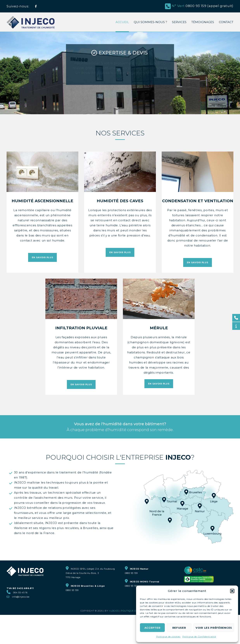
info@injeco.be (21, 597)
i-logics (114, 611)
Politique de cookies (168, 637)
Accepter (152, 628)
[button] (232, 591)
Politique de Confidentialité (199, 637)
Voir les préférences (214, 628)
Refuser (179, 628)
